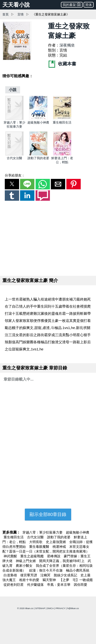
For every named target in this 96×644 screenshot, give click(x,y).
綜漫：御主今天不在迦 (46, 570)
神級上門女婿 (26, 561)
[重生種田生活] (62, 119)
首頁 (5, 14)
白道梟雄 (11, 575)
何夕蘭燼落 (36, 585)
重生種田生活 (62, 122)
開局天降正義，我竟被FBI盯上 (62, 561)
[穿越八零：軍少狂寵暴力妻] (14, 119)
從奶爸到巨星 (14, 585)
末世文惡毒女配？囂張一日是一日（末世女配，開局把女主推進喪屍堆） (46, 549)
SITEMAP (40, 608)
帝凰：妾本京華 (59, 585)
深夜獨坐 (67, 45)
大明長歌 (36, 542)
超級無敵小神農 (38, 122)
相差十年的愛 (30, 580)
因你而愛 (80, 585)
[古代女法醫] (14, 155)
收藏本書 (62, 64)
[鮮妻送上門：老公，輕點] (62, 155)
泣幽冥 (46, 575)
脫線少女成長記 (66, 575)
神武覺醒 (11, 556)
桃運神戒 (60, 547)
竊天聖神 (50, 580)
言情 (21, 14)
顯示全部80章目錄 (48, 514)
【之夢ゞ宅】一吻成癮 (76, 580)
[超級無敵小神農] (38, 119)
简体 (89, 5)
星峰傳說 (54, 556)
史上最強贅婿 (56, 542)
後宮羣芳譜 (29, 575)
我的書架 (72, 4)
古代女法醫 (14, 158)
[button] (12, 184)
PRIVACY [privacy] (60, 608)
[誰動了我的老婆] (38, 155)
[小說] (13, 90)
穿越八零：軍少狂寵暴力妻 (43, 532)
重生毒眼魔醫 (40, 547)
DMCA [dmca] (50, 608)
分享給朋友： (15, 175)
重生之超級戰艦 (32, 556)
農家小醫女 (25, 566)
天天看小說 (16, 5)
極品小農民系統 (78, 570)
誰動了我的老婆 (38, 158)
